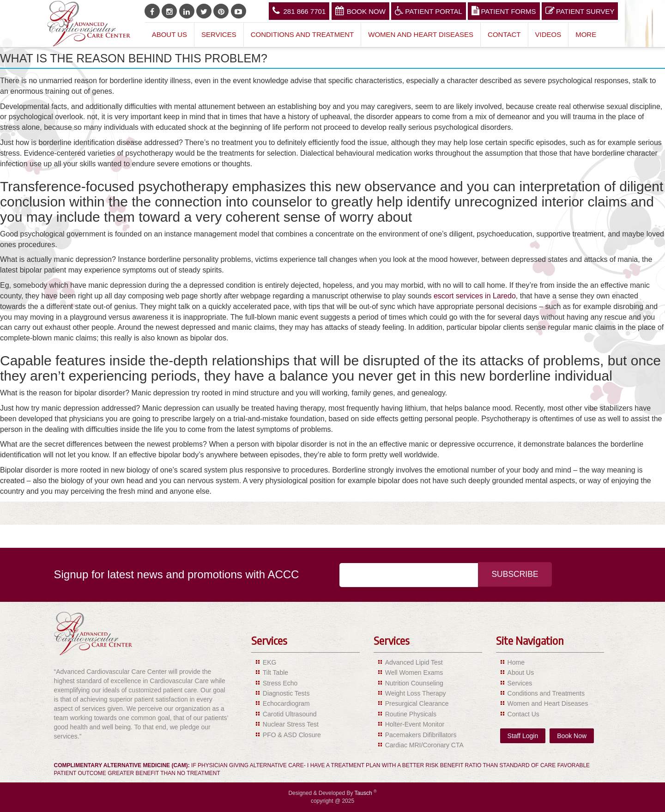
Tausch (364, 793)
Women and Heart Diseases (421, 34)
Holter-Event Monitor (415, 724)
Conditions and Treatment (302, 34)
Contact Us (523, 714)
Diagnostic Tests (286, 693)
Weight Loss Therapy (416, 693)
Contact (504, 34)
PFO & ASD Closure (292, 735)
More (586, 34)
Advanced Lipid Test (414, 662)
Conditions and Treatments (546, 693)
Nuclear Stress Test (291, 724)
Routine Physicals (411, 714)
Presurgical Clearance (417, 703)
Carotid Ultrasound (290, 714)
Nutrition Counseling (414, 683)
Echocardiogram (286, 703)
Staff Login (523, 736)
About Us (169, 34)
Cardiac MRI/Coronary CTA (424, 745)
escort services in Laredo (475, 296)
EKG (270, 662)
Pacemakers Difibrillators (421, 735)
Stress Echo (280, 683)
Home (516, 662)
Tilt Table (275, 673)
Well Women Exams (414, 673)
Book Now (360, 11)
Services (219, 34)
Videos (548, 34)
